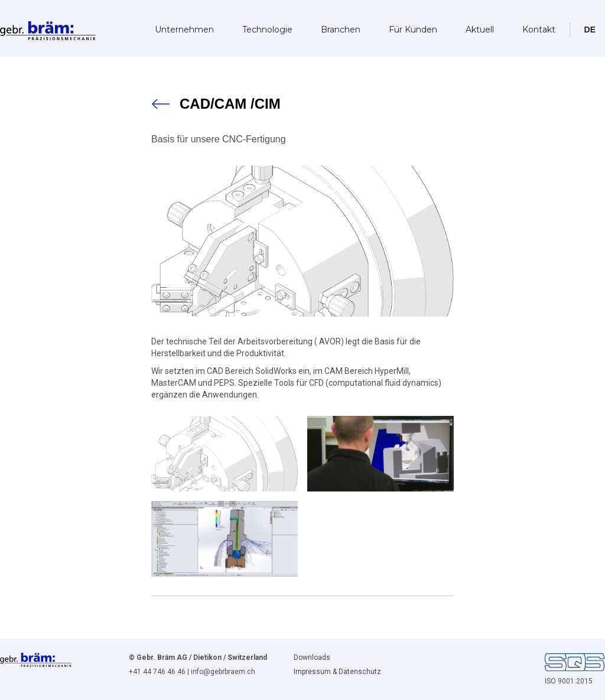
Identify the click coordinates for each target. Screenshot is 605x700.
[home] (48, 27)
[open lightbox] (225, 454)
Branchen (341, 30)
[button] (590, 30)
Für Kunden (413, 30)
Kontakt (539, 30)
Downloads (312, 657)
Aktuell (480, 30)
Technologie (267, 30)
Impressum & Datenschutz (337, 672)
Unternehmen (184, 30)
